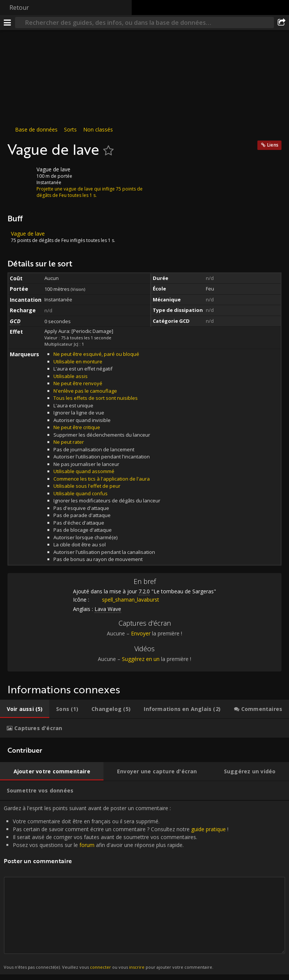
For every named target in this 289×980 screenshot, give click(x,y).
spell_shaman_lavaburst (125, 600)
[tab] (25, 709)
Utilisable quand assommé (84, 471)
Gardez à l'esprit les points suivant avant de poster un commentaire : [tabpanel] (144, 888)
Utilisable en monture (78, 361)
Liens (273, 145)
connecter (100, 967)
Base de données (36, 129)
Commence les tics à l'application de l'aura (102, 479)
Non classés (98, 129)
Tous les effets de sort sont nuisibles (96, 398)
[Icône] (20, 175)
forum (87, 845)
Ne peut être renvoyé (78, 383)
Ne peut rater (69, 442)
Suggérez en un (141, 659)
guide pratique (208, 829)
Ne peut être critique (77, 427)
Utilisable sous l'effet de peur (87, 486)
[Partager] (281, 23)
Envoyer (141, 633)
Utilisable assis (71, 376)
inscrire (137, 967)
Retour (19, 8)
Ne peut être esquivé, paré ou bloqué (96, 354)
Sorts (70, 129)
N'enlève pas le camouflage (85, 391)
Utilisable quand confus (81, 493)
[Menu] (8, 23)
